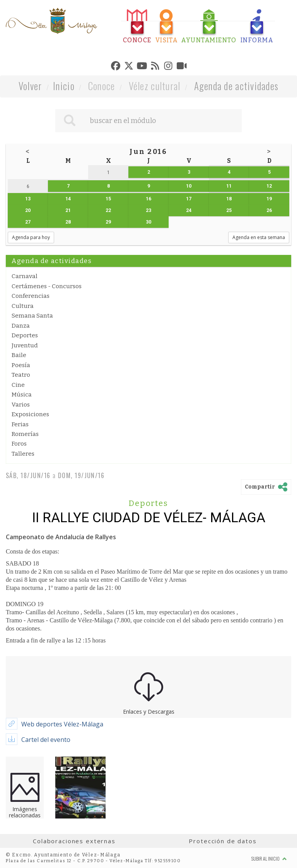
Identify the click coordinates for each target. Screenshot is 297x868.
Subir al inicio (269, 859)
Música (22, 395)
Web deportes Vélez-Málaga (62, 724)
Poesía (21, 365)
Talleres (23, 454)
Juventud (25, 345)
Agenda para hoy (31, 237)
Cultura (23, 306)
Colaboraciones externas (74, 841)
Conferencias (31, 296)
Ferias (20, 424)
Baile (19, 355)
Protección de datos (223, 841)
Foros (19, 444)
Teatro (21, 375)
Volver (30, 86)
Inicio (64, 86)
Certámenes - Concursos (47, 286)
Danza (21, 326)
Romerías (25, 434)
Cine (18, 385)
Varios (21, 405)
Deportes (25, 335)
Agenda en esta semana (259, 237)
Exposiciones (30, 414)
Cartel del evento (46, 740)
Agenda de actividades (236, 86)
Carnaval (25, 276)
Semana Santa (32, 316)
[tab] (137, 26)
